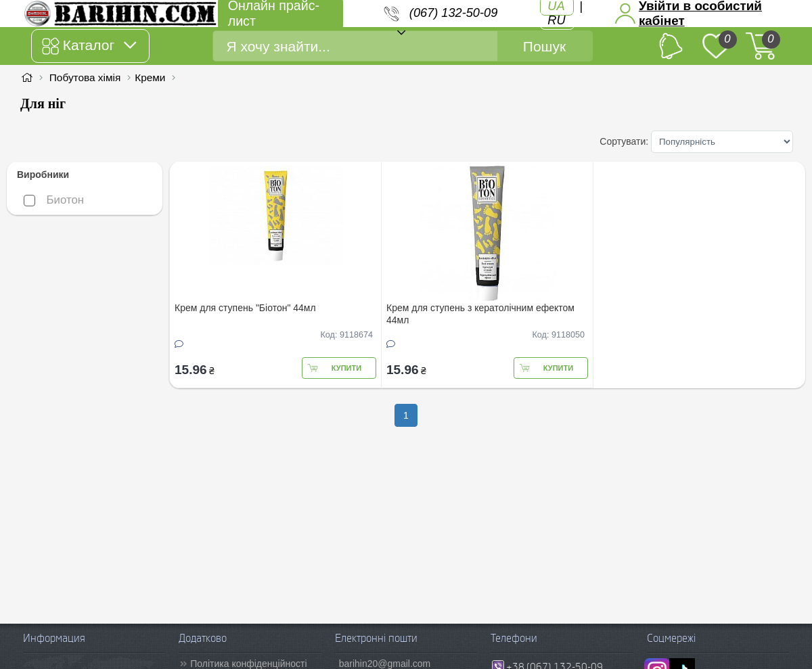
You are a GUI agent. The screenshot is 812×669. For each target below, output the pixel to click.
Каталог (89, 46)
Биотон (54, 200)
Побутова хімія (85, 77)
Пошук (544, 46)
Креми (150, 77)
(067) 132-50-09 (453, 13)
